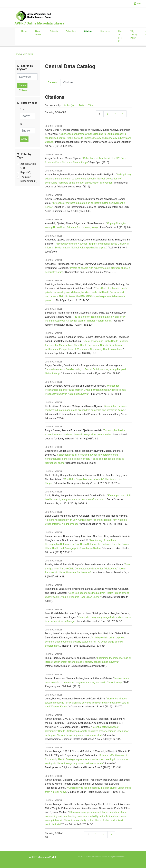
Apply (24, 139)
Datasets (54, 31)
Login (138, 3)
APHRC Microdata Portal (43, 857)
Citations (88, 31)
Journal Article (28, 166)
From (22, 109)
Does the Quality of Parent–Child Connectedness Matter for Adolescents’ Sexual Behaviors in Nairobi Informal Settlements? (88, 569)
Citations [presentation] (68, 83)
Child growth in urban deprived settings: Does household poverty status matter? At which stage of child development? (85, 642)
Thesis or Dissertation (29, 179)
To (21, 124)
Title (91, 105)
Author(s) (69, 105)
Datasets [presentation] (53, 83)
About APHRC (38, 33)
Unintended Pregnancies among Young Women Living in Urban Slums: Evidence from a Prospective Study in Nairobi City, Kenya (85, 390)
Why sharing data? (134, 35)
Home (24, 31)
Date (82, 105)
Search (22, 85)
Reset (23, 90)
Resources (105, 31)
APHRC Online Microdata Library (39, 23)
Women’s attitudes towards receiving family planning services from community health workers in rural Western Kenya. (87, 703)
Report (26, 172)
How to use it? (120, 36)
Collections (71, 31)
